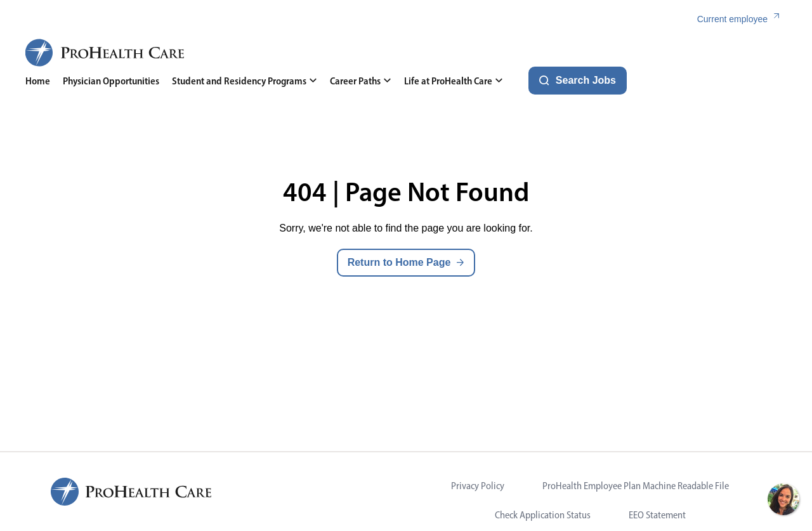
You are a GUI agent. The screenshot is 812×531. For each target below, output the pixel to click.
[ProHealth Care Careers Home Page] (105, 53)
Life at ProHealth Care (454, 81)
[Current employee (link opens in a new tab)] (742, 19)
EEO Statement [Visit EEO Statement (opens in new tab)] (657, 515)
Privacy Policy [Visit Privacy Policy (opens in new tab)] (478, 486)
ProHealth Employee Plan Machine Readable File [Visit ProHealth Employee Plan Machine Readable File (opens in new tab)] (636, 486)
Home (38, 81)
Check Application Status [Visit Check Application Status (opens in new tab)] (543, 515)
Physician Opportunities (111, 81)
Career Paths (361, 81)
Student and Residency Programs (245, 81)
